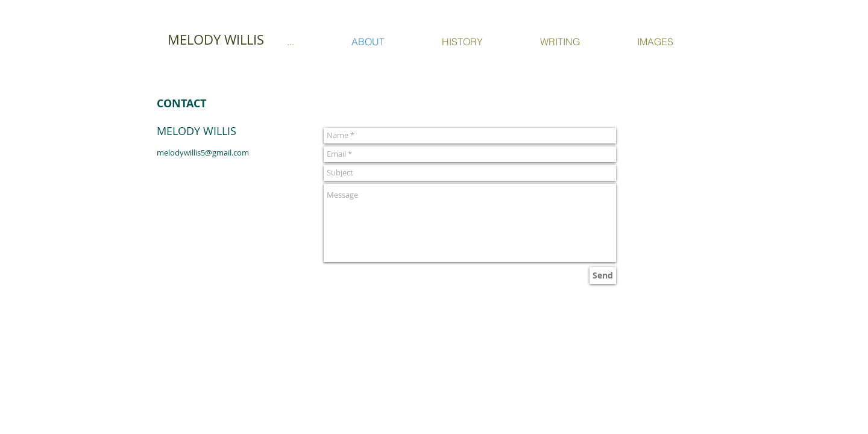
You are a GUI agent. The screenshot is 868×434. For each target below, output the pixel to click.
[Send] (603, 275)
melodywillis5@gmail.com (203, 153)
